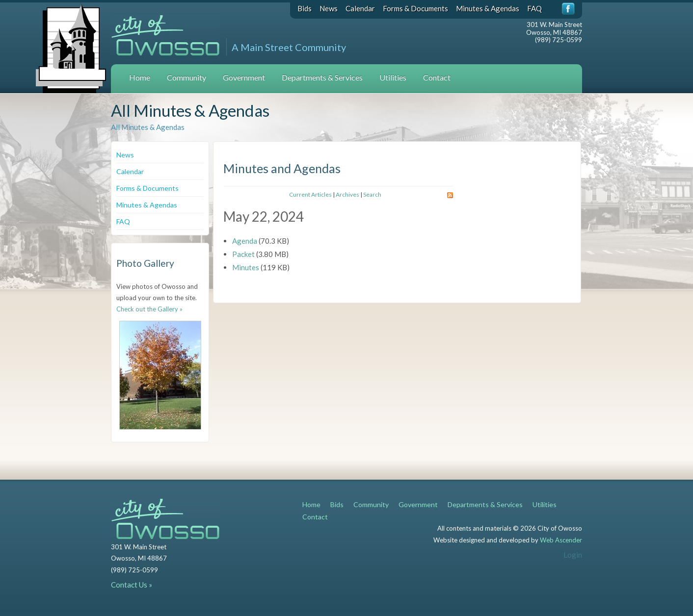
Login (573, 555)
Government (244, 77)
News (329, 8)
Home (140, 77)
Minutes (246, 267)
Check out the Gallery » (149, 309)
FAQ (534, 8)
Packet (243, 254)
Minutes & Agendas (488, 8)
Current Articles (310, 194)
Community (187, 77)
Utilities (393, 77)
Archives (347, 194)
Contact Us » (132, 585)
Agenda (245, 241)
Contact (437, 77)
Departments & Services (322, 77)
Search (372, 194)
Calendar (360, 8)
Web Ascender (561, 540)
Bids (305, 8)
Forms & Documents (415, 8)
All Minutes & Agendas (148, 127)
